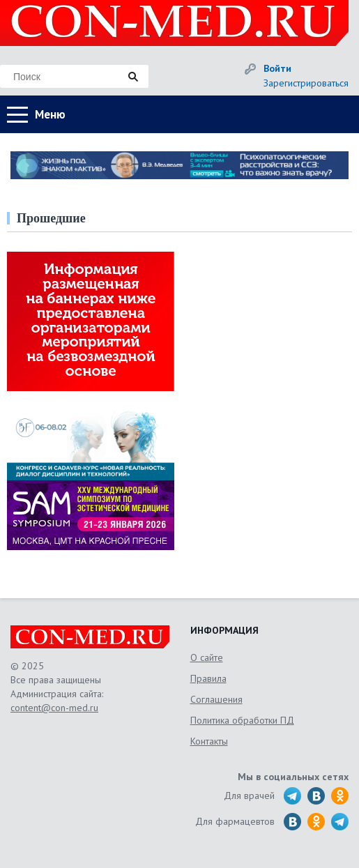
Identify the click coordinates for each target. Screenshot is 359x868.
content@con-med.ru (54, 708)
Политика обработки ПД (242, 720)
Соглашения (216, 699)
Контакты (209, 741)
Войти (277, 68)
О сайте (207, 657)
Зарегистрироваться (306, 83)
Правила (208, 678)
